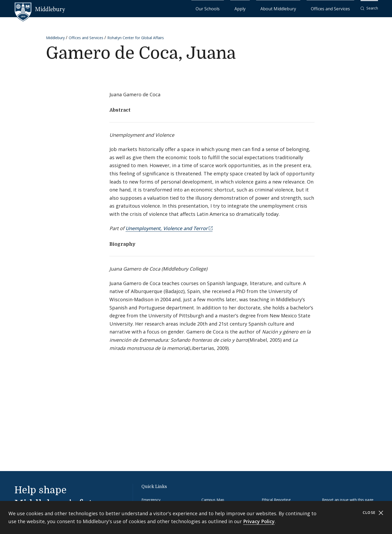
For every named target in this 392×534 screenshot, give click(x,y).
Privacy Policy (259, 521)
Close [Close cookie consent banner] (373, 513)
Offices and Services (337, 8)
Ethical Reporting (276, 499)
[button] (369, 8)
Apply (272, 8)
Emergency (151, 499)
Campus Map (213, 499)
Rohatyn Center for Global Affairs (136, 37)
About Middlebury (298, 8)
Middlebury (55, 37)
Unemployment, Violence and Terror (167, 228)
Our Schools (250, 8)
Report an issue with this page (348, 499)
